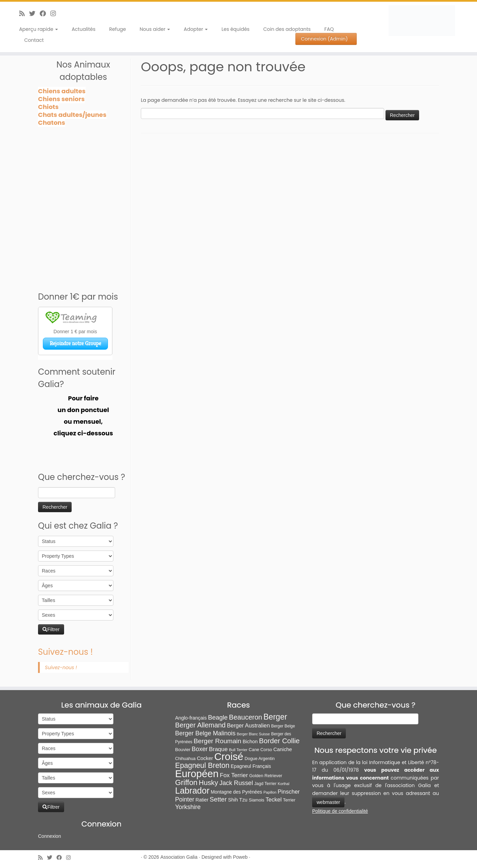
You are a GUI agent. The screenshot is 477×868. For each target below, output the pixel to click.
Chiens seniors (61, 99)
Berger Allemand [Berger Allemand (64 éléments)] (200, 725)
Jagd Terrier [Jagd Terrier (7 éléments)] (265, 784)
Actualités (83, 29)
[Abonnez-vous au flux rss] (24, 14)
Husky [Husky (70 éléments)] (208, 783)
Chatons (52, 123)
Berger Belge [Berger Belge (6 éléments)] (283, 726)
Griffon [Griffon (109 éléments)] (186, 782)
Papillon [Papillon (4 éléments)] (270, 792)
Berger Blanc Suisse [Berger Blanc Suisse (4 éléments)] (253, 734)
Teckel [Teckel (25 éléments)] (274, 800)
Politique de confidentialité (340, 811)
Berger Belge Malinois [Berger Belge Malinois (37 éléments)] (205, 733)
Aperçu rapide (39, 29)
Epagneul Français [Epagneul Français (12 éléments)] (251, 766)
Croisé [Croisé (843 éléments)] (229, 756)
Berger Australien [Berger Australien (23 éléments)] (248, 725)
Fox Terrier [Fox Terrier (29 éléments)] (234, 775)
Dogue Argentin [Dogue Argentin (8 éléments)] (260, 758)
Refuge (118, 29)
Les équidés (235, 29)
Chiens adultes (62, 91)
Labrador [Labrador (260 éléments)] (192, 791)
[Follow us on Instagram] (55, 14)
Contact (34, 40)
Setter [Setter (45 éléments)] (218, 799)
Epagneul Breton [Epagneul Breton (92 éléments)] (202, 765)
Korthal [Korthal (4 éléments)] (284, 784)
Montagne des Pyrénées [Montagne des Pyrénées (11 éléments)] (236, 792)
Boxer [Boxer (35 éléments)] (200, 749)
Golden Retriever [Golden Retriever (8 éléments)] (266, 776)
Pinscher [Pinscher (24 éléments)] (289, 792)
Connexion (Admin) (324, 39)
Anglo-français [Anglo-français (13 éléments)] (191, 718)
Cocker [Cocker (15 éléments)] (205, 758)
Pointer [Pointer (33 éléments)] (185, 799)
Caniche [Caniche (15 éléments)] (283, 749)
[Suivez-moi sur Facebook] (45, 14)
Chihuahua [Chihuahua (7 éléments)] (185, 759)
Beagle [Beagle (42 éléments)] (218, 717)
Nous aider (155, 29)
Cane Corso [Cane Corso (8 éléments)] (260, 750)
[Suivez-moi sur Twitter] (34, 14)
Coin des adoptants (287, 29)
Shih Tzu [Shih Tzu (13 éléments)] (238, 800)
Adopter (196, 29)
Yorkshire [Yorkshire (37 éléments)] (188, 807)
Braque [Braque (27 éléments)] (218, 749)
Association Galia (179, 857)
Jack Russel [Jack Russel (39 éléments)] (236, 783)
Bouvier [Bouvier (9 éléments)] (183, 750)
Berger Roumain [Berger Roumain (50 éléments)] (217, 741)
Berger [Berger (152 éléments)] (275, 717)
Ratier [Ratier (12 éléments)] (202, 800)
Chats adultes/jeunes (72, 115)
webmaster (328, 802)
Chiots (48, 107)
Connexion (50, 836)
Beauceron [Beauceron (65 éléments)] (246, 717)
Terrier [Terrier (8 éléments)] (289, 800)
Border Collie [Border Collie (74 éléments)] (279, 741)
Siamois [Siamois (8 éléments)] (256, 800)
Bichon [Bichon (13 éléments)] (250, 742)
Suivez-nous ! (65, 652)
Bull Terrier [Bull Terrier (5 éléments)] (238, 750)
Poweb (240, 857)
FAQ (329, 29)
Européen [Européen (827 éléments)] (197, 774)
